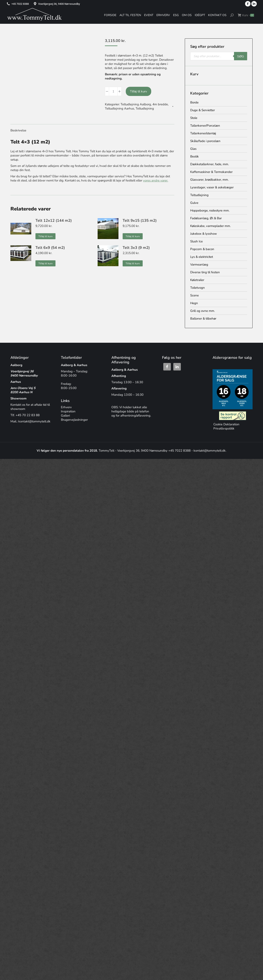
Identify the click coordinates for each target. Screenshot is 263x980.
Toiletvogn (198, 288)
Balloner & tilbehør (203, 319)
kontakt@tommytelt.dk (34, 421)
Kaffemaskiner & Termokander (211, 172)
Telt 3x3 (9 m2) (136, 248)
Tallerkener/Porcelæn (205, 126)
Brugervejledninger (74, 420)
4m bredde (160, 104)
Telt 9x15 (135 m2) (140, 220)
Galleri (65, 416)
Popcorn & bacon (202, 249)
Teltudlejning (145, 108)
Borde (194, 102)
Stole (194, 118)
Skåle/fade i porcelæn (205, 141)
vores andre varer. (156, 180)
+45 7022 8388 (20, 4)
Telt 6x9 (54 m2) (50, 248)
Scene (194, 295)
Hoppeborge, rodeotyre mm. (210, 210)
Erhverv (66, 407)
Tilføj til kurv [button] (45, 236)
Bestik (194, 156)
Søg (241, 56)
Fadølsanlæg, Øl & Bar (206, 218)
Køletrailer (197, 280)
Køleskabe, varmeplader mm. (210, 226)
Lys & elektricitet (202, 257)
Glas (193, 149)
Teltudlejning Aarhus (120, 108)
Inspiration (68, 411)
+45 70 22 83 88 (28, 415)
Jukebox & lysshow (204, 234)
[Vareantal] (113, 91)
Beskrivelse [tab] (18, 130)
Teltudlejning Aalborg (136, 104)
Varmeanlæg (199, 265)
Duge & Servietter (203, 110)
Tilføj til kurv (138, 91)
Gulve (194, 203)
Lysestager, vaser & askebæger (212, 187)
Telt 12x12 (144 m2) (54, 220)
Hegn (194, 303)
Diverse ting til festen (205, 272)
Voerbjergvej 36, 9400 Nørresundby (59, 4)
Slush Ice (196, 241)
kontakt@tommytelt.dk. (210, 451)
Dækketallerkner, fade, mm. (210, 164)
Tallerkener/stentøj (203, 133)
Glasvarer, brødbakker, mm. (209, 180)
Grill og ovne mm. (203, 311)
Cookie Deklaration (226, 424)
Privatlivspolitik (223, 428)
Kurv (246, 15)
